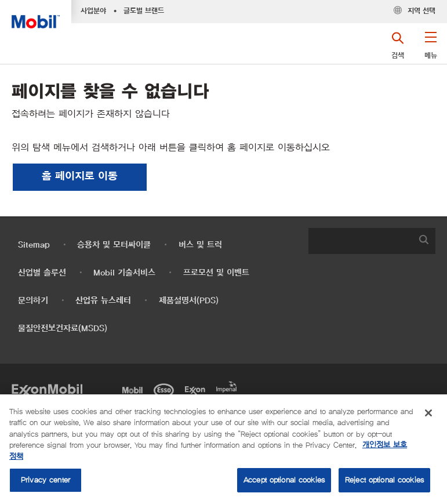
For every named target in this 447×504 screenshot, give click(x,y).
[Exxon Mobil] (47, 389)
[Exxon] (197, 389)
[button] (430, 49)
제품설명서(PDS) (189, 301)
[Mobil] (135, 389)
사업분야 (93, 11)
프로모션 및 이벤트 (216, 273)
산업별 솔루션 (42, 273)
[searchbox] (360, 241)
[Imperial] (228, 386)
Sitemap (34, 245)
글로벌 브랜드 (144, 11)
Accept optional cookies (284, 480)
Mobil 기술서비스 (124, 273)
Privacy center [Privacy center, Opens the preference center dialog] (46, 480)
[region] (224, 449)
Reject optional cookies (384, 480)
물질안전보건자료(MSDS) (63, 329)
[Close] (428, 413)
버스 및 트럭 (200, 245)
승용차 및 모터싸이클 (114, 245)
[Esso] (166, 389)
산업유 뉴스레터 (103, 301)
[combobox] (372, 241)
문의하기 (33, 301)
